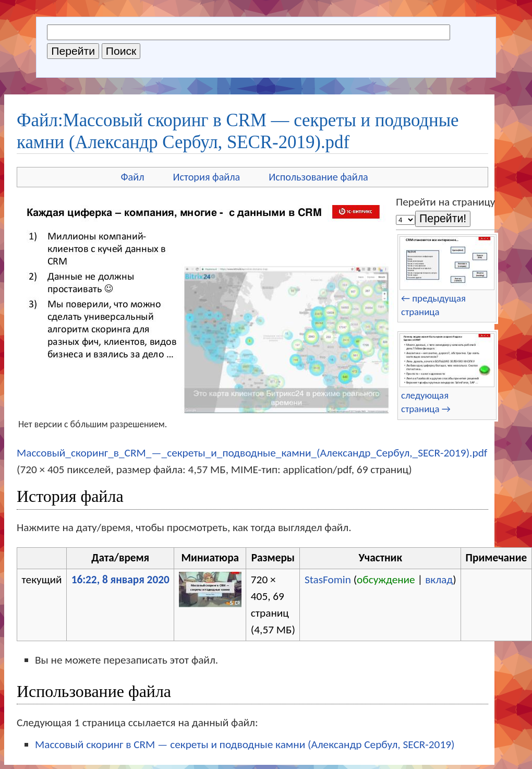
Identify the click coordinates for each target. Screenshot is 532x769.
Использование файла (318, 177)
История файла (207, 177)
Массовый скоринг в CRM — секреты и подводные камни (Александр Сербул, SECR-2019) (245, 744)
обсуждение (386, 580)
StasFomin (328, 580)
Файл (132, 177)
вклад (439, 580)
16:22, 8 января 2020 (120, 580)
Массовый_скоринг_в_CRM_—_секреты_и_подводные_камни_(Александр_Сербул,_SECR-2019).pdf (252, 453)
